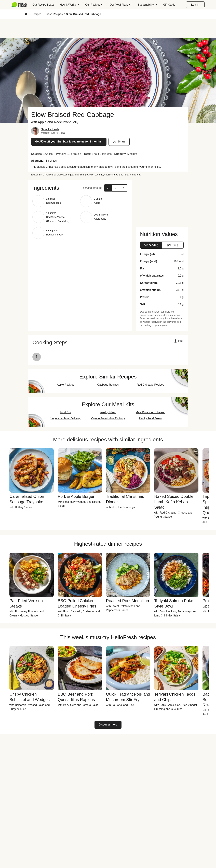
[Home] (26, 14)
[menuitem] (21, 5)
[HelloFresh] (19, 5)
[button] (80, 188)
